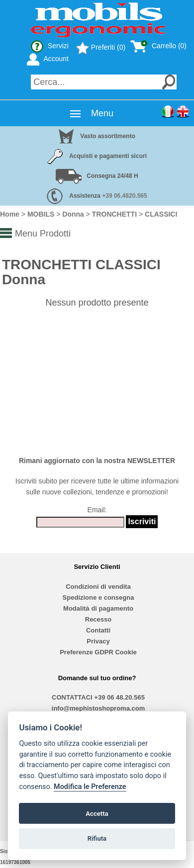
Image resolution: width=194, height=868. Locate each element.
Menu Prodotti (43, 234)
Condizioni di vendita (98, 587)
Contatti (98, 630)
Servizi (50, 46)
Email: (97, 510)
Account (48, 59)
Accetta (97, 814)
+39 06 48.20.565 (119, 697)
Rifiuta (97, 838)
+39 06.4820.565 (124, 196)
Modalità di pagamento (98, 608)
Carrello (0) (158, 46)
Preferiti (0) (101, 47)
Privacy (98, 641)
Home (10, 214)
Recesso (98, 619)
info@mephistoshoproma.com (98, 708)
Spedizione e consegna (98, 597)
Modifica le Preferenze (90, 787)
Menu (102, 113)
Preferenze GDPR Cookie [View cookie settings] (98, 652)
